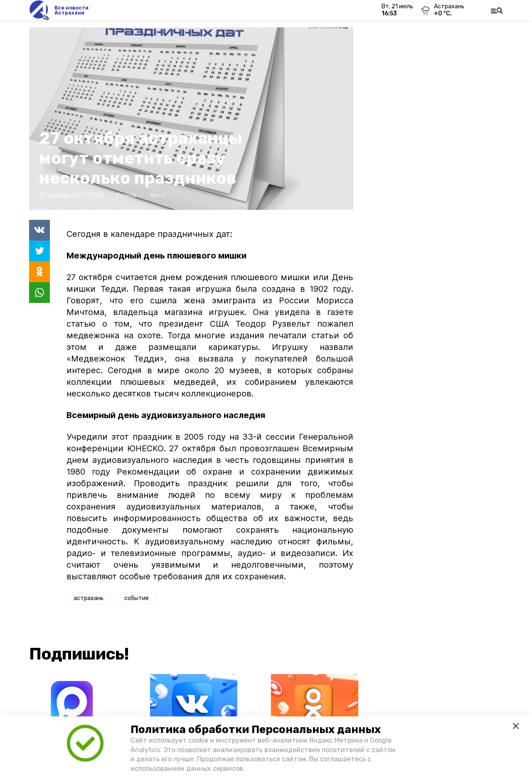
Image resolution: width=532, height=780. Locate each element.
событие (137, 598)
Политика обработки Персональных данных (256, 730)
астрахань (89, 598)
